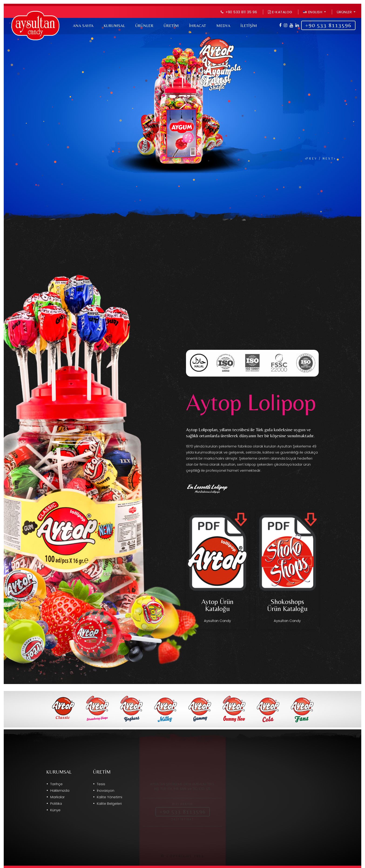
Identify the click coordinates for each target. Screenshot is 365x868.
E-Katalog (280, 12)
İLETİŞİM (249, 25)
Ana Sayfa (83, 25)
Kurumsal (114, 25)
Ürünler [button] (345, 12)
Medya (223, 25)
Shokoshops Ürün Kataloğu (287, 605)
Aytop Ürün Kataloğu (217, 605)
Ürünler (144, 25)
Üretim (171, 25)
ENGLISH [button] (313, 12)
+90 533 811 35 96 (241, 12)
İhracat (198, 25)
